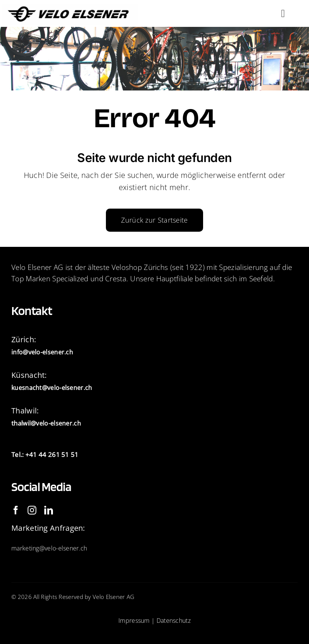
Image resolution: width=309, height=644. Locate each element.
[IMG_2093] (70, 8)
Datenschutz (174, 621)
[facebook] (16, 510)
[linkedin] (49, 510)
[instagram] (32, 510)
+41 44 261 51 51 (52, 455)
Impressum (134, 621)
